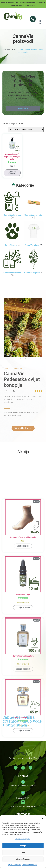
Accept (23, 846)
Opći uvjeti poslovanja (29, 865)
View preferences (23, 859)
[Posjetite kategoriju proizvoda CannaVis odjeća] (34, 234)
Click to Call (30, 785)
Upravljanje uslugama (22, 839)
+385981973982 (18, 785)
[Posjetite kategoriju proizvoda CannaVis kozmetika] (12, 263)
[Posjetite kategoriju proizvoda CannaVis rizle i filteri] (34, 205)
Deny (23, 852)
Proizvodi (16, 49)
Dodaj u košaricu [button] (12, 173)
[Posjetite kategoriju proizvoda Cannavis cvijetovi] (34, 262)
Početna (7, 49)
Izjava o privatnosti (15, 865)
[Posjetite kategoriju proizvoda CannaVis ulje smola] (12, 205)
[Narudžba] (26, 129)
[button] (42, 818)
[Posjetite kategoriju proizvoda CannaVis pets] (12, 234)
